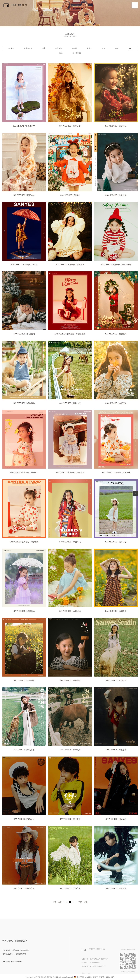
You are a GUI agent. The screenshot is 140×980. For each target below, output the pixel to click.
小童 (44, 48)
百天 (103, 48)
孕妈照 (74, 48)
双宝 (61, 53)
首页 (60, 902)
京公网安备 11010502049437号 (86, 977)
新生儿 (89, 48)
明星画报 (59, 48)
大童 (130, 48)
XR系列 (11, 48)
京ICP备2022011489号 (107, 977)
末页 (86, 902)
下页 (80, 902)
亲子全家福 (77, 53)
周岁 (117, 48)
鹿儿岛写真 (28, 48)
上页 (54, 902)
